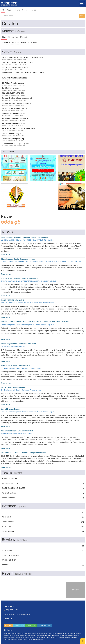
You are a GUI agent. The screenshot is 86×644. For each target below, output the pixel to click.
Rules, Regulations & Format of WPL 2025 (18, 344)
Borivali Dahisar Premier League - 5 (42, 325)
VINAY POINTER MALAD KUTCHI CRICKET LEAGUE (37, 281)
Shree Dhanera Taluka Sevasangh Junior (18, 259)
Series (25, 10)
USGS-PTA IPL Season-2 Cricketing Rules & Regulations (24, 237)
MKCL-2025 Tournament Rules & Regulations (20, 278)
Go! (82, 16)
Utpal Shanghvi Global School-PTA (13, 240)
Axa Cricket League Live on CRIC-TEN (17, 431)
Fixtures (33, 10)
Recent (24, 37)
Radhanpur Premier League (31, 368)
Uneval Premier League (11, 409)
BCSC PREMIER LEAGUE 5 (12, 300)
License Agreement (45, 625)
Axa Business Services (9, 434)
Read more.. (6, 255)
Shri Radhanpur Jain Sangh (11, 368)
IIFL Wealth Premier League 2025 (13, 346)
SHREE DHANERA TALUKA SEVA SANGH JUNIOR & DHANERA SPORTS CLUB (30, 262)
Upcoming (13, 37)
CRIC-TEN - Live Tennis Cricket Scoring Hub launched (23, 453)
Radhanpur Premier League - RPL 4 (16, 365)
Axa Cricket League (25, 434)
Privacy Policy (19, 625)
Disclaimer (8, 625)
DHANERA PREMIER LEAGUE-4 (71, 262)
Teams (17, 10)
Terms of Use (31, 625)
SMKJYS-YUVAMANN (9, 281)
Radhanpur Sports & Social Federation (15, 325)
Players (9, 10)
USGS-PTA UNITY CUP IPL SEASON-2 (41, 240)
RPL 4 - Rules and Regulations (14, 387)
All (3, 10)
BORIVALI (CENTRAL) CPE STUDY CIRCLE (17, 303)
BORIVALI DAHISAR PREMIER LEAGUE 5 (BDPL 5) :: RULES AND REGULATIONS (35, 322)
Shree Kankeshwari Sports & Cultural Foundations (19, 412)
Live (4, 37)
